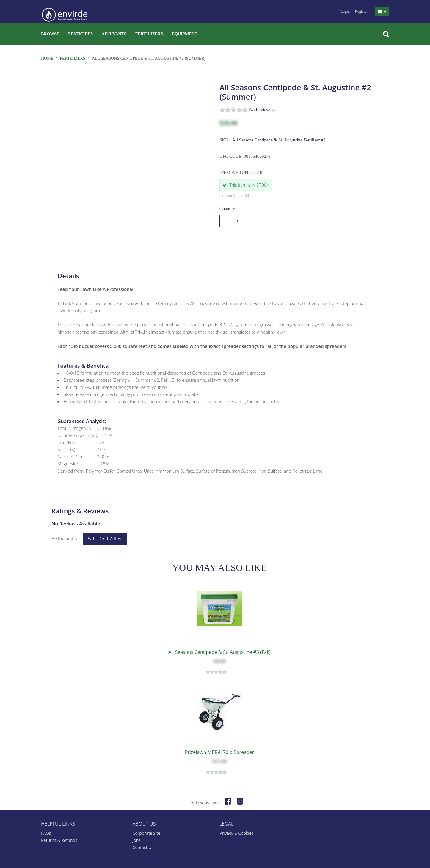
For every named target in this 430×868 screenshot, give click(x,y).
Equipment (185, 34)
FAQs (46, 821)
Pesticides (80, 34)
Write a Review (105, 527)
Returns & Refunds (59, 828)
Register (361, 11)
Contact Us (143, 835)
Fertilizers (149, 34)
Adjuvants (114, 34)
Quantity (227, 209)
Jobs (137, 828)
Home (48, 58)
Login (345, 11)
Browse (50, 34)
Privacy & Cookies (236, 821)
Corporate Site (147, 821)
